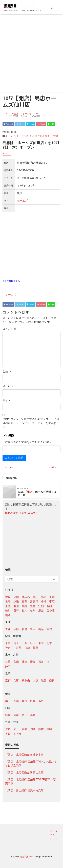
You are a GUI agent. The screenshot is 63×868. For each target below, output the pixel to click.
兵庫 (16, 680)
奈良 (52, 680)
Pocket (41, 124)
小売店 (25, 136)
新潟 (33, 643)
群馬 (19, 648)
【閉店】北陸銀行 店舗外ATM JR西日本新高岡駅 (30, 782)
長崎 (8, 734)
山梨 (25, 643)
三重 (8, 662)
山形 (41, 629)
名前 (7, 372)
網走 (41, 611)
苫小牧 (51, 611)
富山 (16, 662)
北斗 (35, 597)
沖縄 (33, 729)
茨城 (27, 648)
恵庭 (8, 606)
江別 (41, 606)
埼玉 (16, 643)
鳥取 (41, 701)
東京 (32, 136)
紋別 (33, 611)
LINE (51, 124)
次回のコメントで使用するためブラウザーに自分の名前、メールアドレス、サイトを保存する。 (31, 423)
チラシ (7, 154)
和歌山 (26, 680)
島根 (25, 701)
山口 (8, 701)
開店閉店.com (26, 857)
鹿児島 (17, 734)
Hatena (30, 124)
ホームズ (22, 201)
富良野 (34, 601)
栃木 (49, 643)
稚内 (25, 611)
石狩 (16, 611)
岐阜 (25, 662)
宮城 (49, 629)
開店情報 (39, 136)
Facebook (8, 124)
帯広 (52, 601)
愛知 (33, 662)
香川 (25, 715)
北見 (44, 597)
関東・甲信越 (52, 136)
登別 (8, 611)
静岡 (8, 666)
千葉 (8, 643)
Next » (52, 467)
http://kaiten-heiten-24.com (21, 513)
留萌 (49, 606)
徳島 (8, 715)
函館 (16, 597)
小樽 (44, 601)
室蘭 (25, 601)
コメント (10, 329)
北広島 (26, 597)
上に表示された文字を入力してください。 (28, 442)
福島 (25, 629)
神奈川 (9, 648)
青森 (8, 629)
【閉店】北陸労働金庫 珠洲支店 (24, 755)
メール (8, 386)
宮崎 (25, 729)
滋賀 (44, 680)
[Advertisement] (32, 54)
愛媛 (16, 715)
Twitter (20, 124)
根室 (33, 606)
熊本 (41, 729)
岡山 (16, 701)
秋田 (16, 629)
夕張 (16, 601)
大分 (16, 729)
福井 (49, 662)
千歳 (52, 597)
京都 (8, 680)
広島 (33, 701)
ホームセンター (13, 136)
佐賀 (8, 729)
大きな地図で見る (11, 281)
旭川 (16, 606)
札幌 (25, 606)
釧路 (8, 615)
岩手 (33, 629)
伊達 (8, 597)
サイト (7, 400)
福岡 (49, 729)
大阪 (35, 680)
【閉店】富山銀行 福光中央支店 (24, 790)
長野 (35, 648)
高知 (33, 715)
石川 (41, 662)
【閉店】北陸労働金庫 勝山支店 (24, 773)
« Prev (9, 467)
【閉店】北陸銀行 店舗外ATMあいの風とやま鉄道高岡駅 (31, 764)
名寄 (8, 601)
